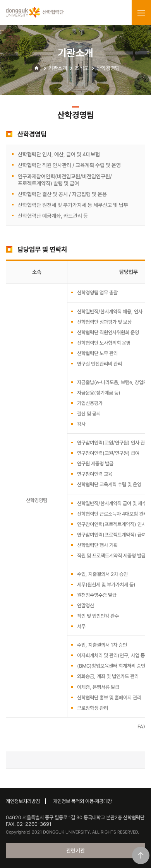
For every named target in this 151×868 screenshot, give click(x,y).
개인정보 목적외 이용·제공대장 (82, 801)
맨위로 (141, 855)
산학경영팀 (108, 68)
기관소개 (58, 68)
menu (141, 13)
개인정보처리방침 (23, 801)
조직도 (82, 68)
